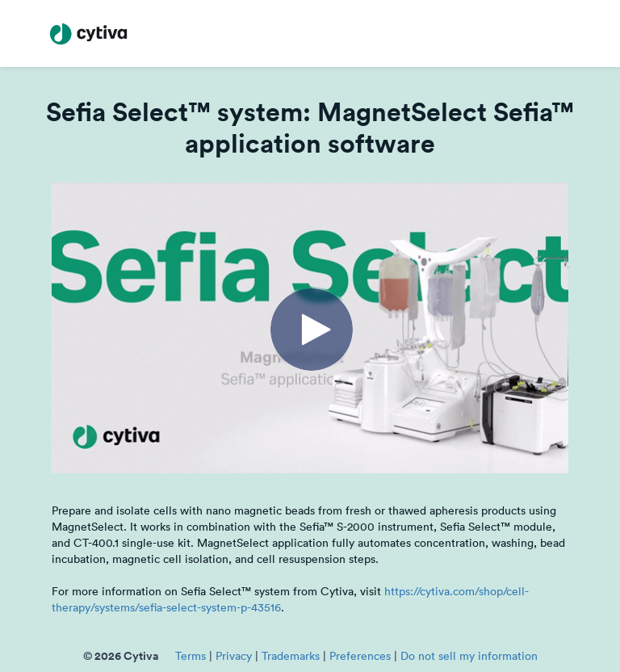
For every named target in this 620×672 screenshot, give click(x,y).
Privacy (234, 656)
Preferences (360, 656)
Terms (191, 656)
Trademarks (291, 656)
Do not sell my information (469, 656)
